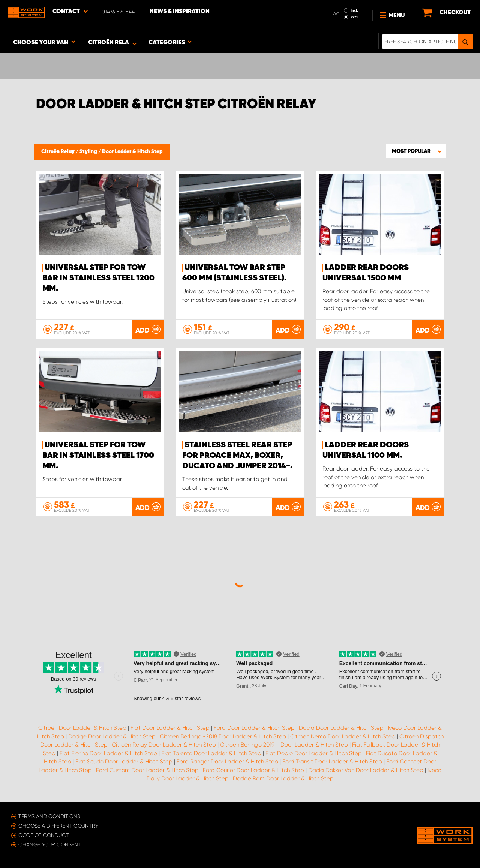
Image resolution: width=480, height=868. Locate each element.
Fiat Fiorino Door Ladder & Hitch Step (108, 753)
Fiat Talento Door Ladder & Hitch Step (211, 753)
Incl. (354, 10)
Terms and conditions (49, 816)
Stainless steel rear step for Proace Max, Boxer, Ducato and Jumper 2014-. (238, 456)
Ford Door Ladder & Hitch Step (254, 728)
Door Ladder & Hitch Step (132, 152)
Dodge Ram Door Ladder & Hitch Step (283, 778)
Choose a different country (58, 826)
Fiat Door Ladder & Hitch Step (170, 728)
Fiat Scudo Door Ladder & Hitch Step (124, 762)
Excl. (355, 17)
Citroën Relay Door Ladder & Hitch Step (164, 745)
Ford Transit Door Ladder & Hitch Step (332, 762)
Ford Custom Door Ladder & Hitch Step (147, 770)
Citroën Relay (58, 152)
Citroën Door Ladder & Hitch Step (82, 728)
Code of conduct (44, 835)
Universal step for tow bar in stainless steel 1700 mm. (98, 456)
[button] (416, 151)
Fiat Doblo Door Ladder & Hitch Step (314, 753)
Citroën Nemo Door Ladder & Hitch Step (343, 736)
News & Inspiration (180, 12)
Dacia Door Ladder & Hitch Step (341, 728)
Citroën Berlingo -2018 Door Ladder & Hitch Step (223, 736)
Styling (89, 152)
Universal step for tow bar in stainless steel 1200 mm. (98, 278)
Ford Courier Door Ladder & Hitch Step (253, 770)
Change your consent (50, 844)
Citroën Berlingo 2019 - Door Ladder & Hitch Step (284, 745)
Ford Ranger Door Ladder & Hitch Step (227, 762)
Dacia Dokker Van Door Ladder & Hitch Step (366, 770)
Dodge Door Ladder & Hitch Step (112, 736)
